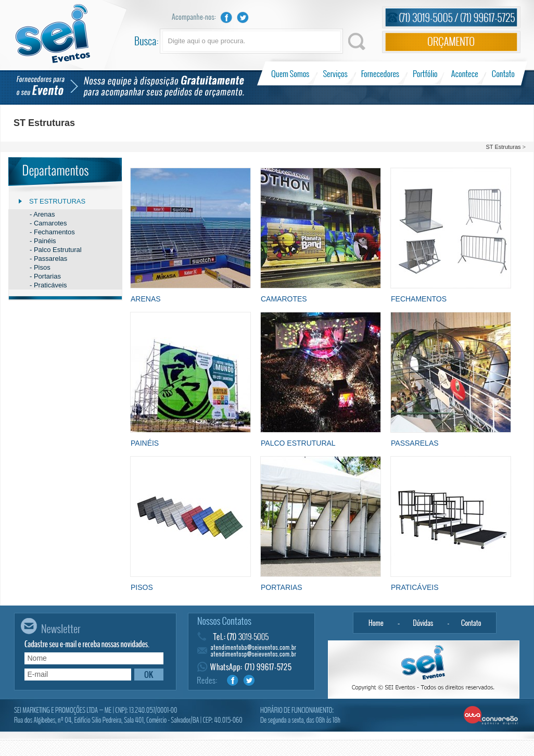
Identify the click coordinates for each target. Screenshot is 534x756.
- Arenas (42, 214)
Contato (503, 73)
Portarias (282, 587)
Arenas (146, 299)
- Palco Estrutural (56, 250)
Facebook (226, 17)
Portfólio (425, 73)
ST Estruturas (503, 147)
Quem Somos (291, 73)
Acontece (465, 73)
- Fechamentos (52, 232)
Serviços (335, 73)
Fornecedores (380, 73)
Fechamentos (419, 299)
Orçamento (451, 42)
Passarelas (415, 443)
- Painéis (43, 241)
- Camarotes (48, 223)
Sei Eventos (53, 34)
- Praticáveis (48, 285)
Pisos (142, 587)
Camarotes (284, 299)
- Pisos (40, 267)
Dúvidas (423, 623)
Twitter (243, 17)
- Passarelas (48, 259)
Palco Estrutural (298, 443)
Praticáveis (415, 587)
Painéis (145, 443)
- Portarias (45, 276)
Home (376, 623)
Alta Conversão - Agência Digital (491, 716)
